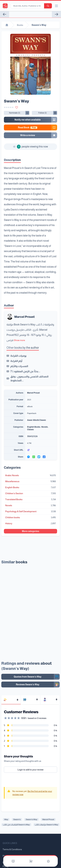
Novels (44, 427)
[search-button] (48, 6)
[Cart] (31, 861)
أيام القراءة (16, 361)
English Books (34, 427)
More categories (31, 531)
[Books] (13, 861)
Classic (30, 430)
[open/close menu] (56, 6)
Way (6, 819)
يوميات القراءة (18, 356)
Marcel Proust (24, 317)
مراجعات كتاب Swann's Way (47, 825)
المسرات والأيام (19, 366)
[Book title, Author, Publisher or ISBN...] (28, 6)
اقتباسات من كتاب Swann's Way (16, 825)
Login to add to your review (31, 769)
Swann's (17, 819)
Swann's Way (31, 819)
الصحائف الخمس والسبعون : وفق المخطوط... (29, 378)
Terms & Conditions (12, 849)
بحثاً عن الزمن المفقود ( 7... (25, 371)
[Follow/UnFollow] (15, 113)
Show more (19, 340)
